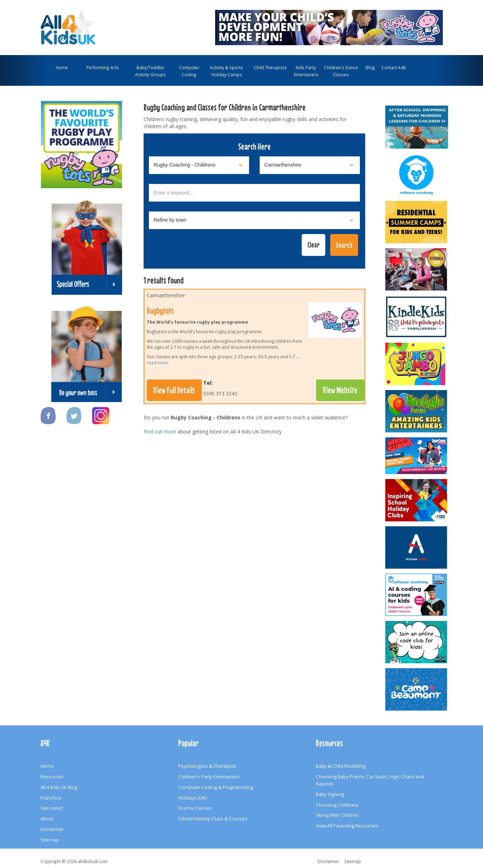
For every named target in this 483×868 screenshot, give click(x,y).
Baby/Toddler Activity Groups (150, 71)
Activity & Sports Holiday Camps (227, 71)
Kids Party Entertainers (306, 71)
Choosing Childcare (337, 805)
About (47, 819)
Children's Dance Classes (341, 71)
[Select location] (310, 165)
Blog (370, 67)
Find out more (160, 432)
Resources (52, 777)
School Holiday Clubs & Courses (213, 819)
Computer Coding (189, 71)
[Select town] (254, 220)
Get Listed (52, 808)
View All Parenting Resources (347, 826)
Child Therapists (270, 67)
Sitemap (50, 840)
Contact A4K (394, 67)
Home (62, 67)
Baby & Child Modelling (341, 766)
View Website (340, 390)
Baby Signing (330, 794)
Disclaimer (52, 829)
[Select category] (199, 165)
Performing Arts (103, 67)
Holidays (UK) (192, 798)
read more (158, 363)
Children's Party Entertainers (209, 777)
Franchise (51, 798)
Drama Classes (195, 808)
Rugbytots (160, 311)
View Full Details (174, 390)
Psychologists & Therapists (207, 766)
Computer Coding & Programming (216, 787)
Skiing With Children (337, 815)
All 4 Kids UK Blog (59, 787)
